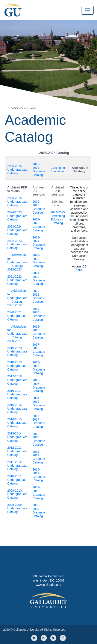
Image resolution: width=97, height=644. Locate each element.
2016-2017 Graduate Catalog (39, 368)
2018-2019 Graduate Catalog (39, 332)
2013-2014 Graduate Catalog (39, 421)
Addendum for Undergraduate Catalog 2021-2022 (17, 298)
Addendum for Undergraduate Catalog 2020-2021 (17, 334)
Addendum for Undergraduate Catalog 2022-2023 (17, 262)
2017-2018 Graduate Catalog (39, 350)
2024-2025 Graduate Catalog (39, 225)
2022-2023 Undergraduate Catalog (17, 245)
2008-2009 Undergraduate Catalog (17, 508)
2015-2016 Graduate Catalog (39, 386)
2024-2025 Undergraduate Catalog (17, 216)
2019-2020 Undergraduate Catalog (17, 352)
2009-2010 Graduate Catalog (39, 493)
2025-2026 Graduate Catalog (39, 170)
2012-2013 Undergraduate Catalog (17, 451)
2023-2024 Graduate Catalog (39, 243)
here (79, 270)
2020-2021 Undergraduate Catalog (17, 316)
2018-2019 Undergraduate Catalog (17, 366)
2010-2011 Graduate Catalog (39, 475)
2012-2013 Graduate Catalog (39, 439)
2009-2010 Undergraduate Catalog (17, 494)
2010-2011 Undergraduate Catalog (17, 480)
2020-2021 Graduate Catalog (39, 296)
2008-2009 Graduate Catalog (39, 510)
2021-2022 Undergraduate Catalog (17, 280)
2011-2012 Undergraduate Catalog (17, 466)
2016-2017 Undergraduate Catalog (17, 394)
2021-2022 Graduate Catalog (39, 278)
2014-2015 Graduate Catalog (39, 403)
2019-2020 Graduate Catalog (39, 314)
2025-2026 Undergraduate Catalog (17, 170)
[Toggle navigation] (88, 10)
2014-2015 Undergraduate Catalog (17, 423)
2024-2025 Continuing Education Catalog (58, 218)
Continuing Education (58, 169)
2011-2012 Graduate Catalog (39, 457)
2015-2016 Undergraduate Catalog (17, 409)
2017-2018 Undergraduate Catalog (17, 380)
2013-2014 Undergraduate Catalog (17, 437)
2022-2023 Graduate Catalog (39, 261)
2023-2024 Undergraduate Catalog (17, 230)
